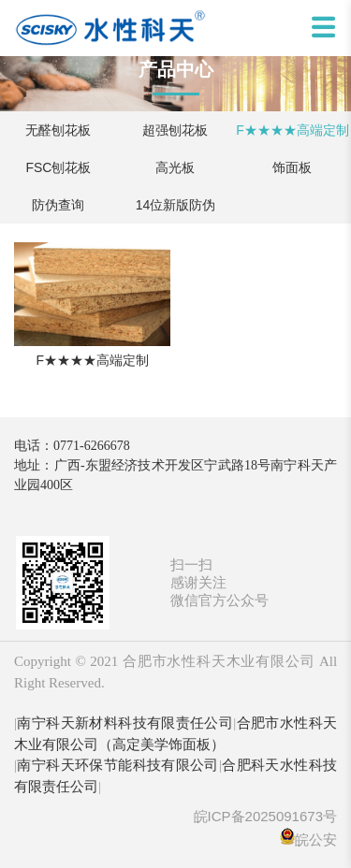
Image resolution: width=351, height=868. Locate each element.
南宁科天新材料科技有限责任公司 (125, 723)
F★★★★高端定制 (292, 130)
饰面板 (292, 167)
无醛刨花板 (58, 130)
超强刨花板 (175, 130)
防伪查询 (58, 205)
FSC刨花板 (58, 167)
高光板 (175, 167)
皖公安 (316, 839)
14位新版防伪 (176, 205)
